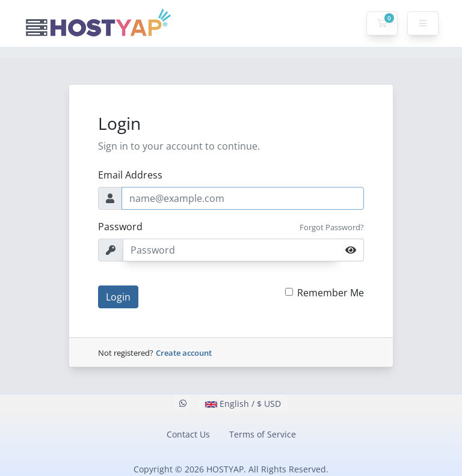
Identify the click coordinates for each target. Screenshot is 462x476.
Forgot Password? (332, 227)
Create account (184, 353)
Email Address (130, 175)
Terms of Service (263, 434)
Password (120, 227)
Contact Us (188, 434)
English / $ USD (243, 404)
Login (118, 297)
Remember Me (331, 293)
